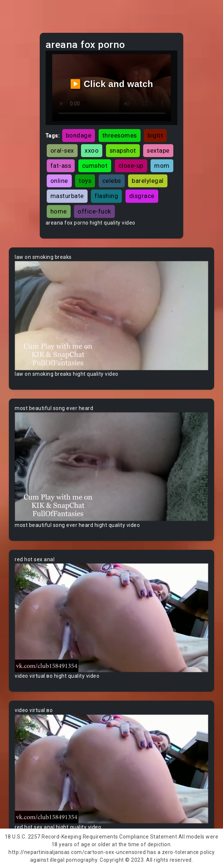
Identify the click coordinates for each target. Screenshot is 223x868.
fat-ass (61, 166)
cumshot (95, 166)
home (59, 211)
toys (85, 181)
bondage (79, 135)
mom (162, 166)
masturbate (67, 196)
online (59, 181)
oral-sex (62, 150)
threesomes (120, 135)
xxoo (92, 150)
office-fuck (94, 211)
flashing (106, 196)
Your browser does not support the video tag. (111, 316)
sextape (158, 150)
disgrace (142, 196)
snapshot (123, 150)
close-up (131, 166)
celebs (112, 181)
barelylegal (148, 181)
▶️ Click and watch (112, 84)
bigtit (155, 135)
